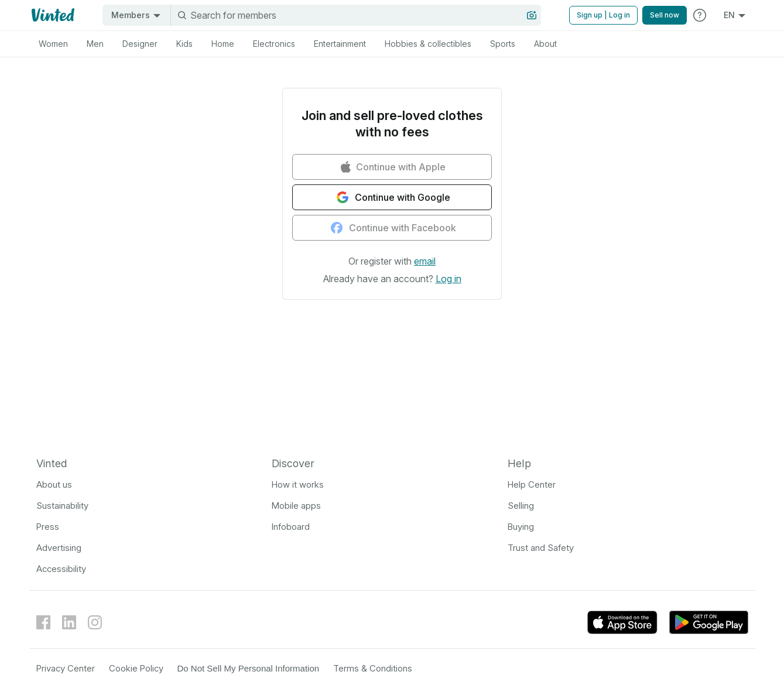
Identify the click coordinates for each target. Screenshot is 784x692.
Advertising (59, 548)
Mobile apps (296, 506)
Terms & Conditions (373, 668)
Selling (521, 506)
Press (48, 527)
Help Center (532, 484)
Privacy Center (66, 668)
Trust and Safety (541, 548)
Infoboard (291, 527)
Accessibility (61, 569)
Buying (521, 527)
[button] (425, 261)
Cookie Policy (136, 668)
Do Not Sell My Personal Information (249, 668)
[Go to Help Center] (700, 15)
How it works (298, 484)
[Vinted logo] (52, 15)
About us (54, 484)
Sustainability (62, 506)
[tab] (53, 44)
